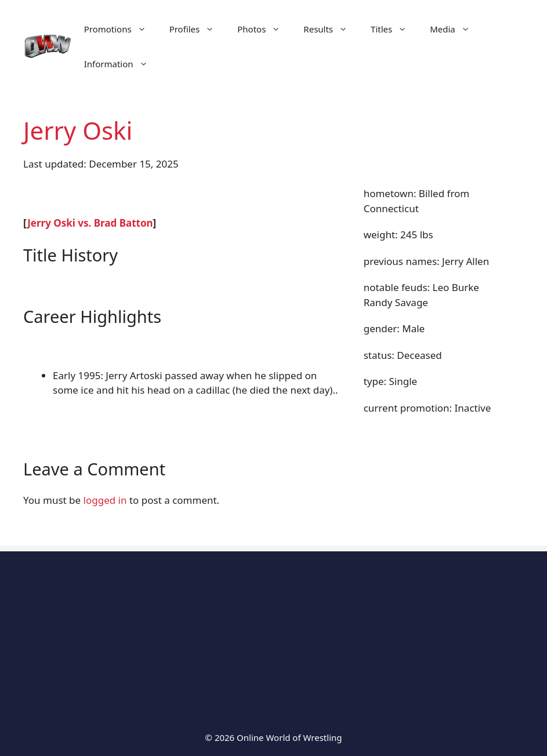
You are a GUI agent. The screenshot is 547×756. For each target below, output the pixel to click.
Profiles (198, 29)
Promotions (121, 29)
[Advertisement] (273, 633)
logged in (105, 500)
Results (331, 29)
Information (122, 64)
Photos (265, 29)
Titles (394, 29)
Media (456, 29)
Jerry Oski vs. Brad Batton (90, 223)
